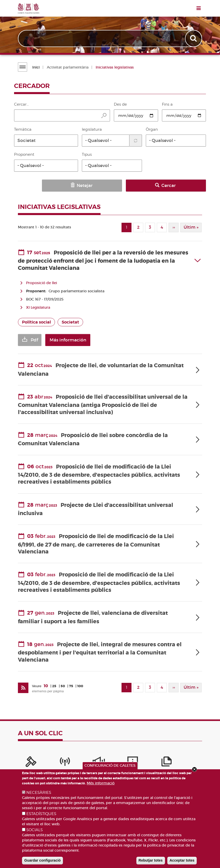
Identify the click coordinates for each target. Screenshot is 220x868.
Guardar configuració (42, 860)
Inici (35, 67)
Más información (77, 338)
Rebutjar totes (151, 860)
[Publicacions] (110, 760)
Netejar (152, 186)
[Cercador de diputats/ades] (195, 760)
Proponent (24, 154)
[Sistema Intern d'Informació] (67, 760)
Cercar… (21, 104)
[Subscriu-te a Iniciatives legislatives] (23, 685)
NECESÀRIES (39, 793)
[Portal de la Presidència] (25, 760)
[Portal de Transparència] (131, 760)
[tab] (110, 258)
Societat (70, 320)
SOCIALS (35, 830)
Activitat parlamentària (67, 67)
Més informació (101, 783)
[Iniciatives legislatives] (153, 760)
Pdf (34, 338)
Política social (36, 320)
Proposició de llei (42, 281)
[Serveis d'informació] (89, 760)
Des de (120, 104)
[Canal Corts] (46, 760)
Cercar (189, 186)
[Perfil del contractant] (174, 760)
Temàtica (23, 129)
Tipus (87, 154)
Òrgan (152, 129)
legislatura (92, 129)
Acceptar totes (182, 860)
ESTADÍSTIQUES (41, 814)
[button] (46, 141)
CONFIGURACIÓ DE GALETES (110, 765)
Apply (194, 39)
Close (194, 769)
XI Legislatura (38, 305)
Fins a (167, 104)
